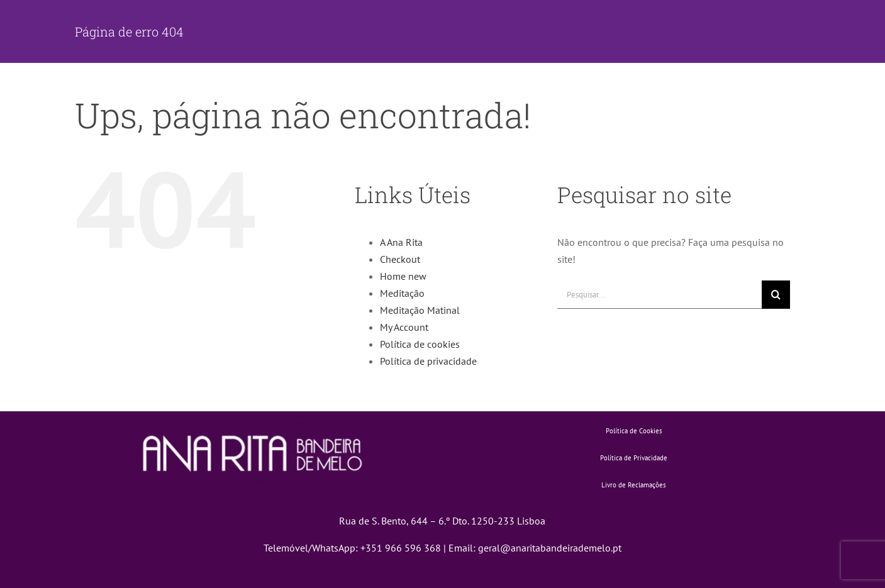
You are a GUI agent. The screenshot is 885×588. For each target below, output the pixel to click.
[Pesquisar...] (660, 295)
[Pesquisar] (776, 295)
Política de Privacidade (634, 458)
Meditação (402, 293)
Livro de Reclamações (634, 485)
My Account (404, 327)
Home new (403, 276)
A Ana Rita (401, 242)
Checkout (400, 259)
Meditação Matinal (420, 310)
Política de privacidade (428, 361)
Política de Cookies (634, 431)
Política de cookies (420, 344)
